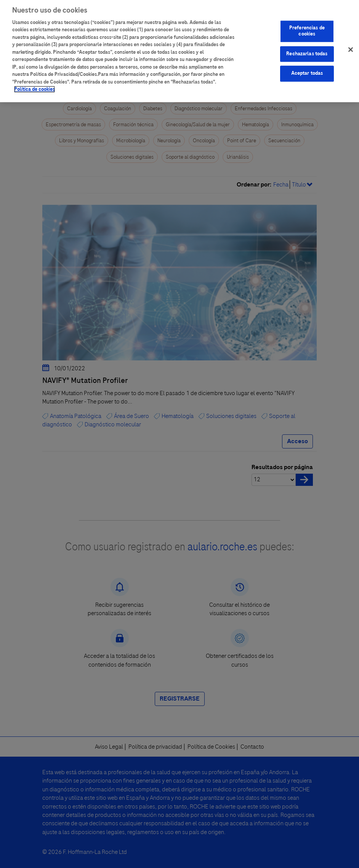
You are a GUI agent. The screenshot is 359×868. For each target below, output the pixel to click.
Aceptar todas (307, 69)
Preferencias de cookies (307, 27)
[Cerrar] (351, 46)
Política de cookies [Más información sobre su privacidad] (34, 85)
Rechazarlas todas (307, 50)
